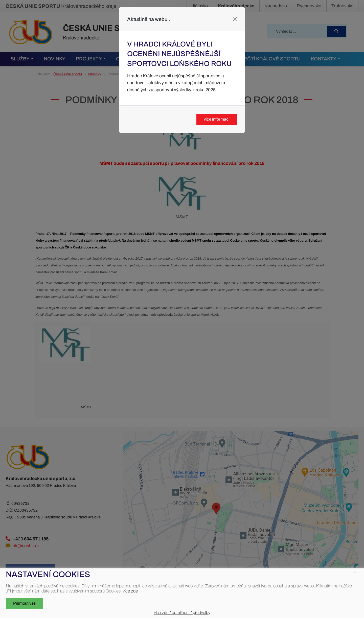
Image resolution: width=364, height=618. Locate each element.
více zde (130, 591)
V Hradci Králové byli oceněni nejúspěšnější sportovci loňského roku (179, 54)
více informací (217, 119)
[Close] (235, 19)
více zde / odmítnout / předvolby (182, 613)
